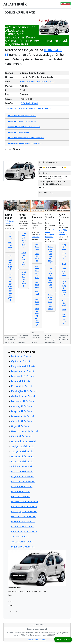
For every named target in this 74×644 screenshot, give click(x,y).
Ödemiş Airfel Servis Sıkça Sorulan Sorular (29, 108)
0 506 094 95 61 (29, 103)
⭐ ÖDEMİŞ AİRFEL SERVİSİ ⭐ (55, 168)
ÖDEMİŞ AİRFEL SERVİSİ (37, 640)
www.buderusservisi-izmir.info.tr (37, 82)
